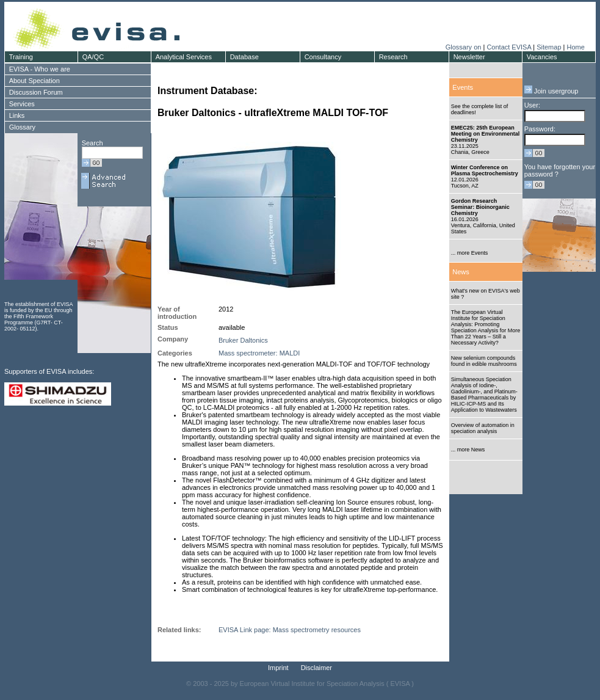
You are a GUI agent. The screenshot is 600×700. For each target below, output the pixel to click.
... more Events (470, 253)
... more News (468, 450)
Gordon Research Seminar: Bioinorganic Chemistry (480, 207)
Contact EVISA (509, 47)
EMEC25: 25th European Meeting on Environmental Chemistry (486, 134)
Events (463, 87)
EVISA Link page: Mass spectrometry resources (290, 630)
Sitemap (549, 47)
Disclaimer (316, 668)
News (461, 272)
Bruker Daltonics (243, 340)
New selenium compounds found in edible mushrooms (484, 361)
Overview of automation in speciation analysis (483, 428)
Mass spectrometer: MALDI (259, 353)
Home (575, 47)
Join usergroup (551, 91)
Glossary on (464, 47)
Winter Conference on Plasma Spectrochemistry (485, 170)
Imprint (278, 668)
